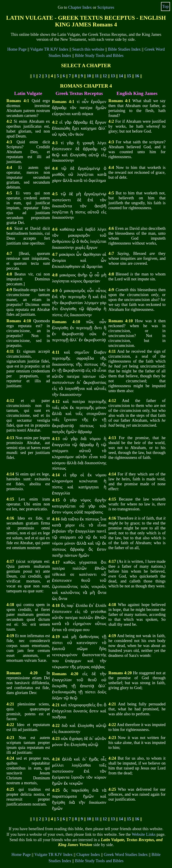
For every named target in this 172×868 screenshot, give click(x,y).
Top (165, 6)
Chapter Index (80, 7)
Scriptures (106, 7)
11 (97, 76)
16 (137, 76)
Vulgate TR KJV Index (49, 49)
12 (105, 76)
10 (89, 76)
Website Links (144, 834)
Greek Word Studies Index (126, 854)
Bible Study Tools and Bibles (99, 55)
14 (121, 76)
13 (113, 76)
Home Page (17, 49)
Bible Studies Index (124, 49)
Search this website (88, 49)
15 (129, 76)
